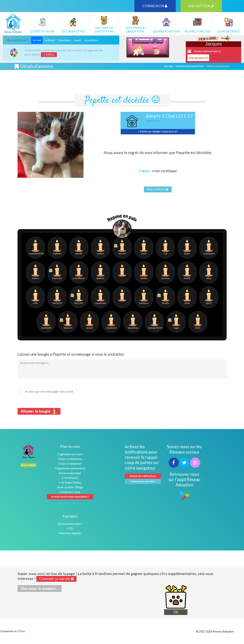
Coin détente (70, 478)
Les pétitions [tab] (91, 40)
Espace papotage (70, 473)
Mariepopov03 (198, 58)
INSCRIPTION (201, 6)
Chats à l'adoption (70, 463)
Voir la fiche (158, 189)
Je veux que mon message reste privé (49, 392)
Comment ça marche (57, 579)
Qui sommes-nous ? (70, 524)
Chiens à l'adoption (70, 459)
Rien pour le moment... (40, 588)
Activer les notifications (143, 476)
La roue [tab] (37, 40)
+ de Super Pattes (70, 482)
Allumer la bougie (39, 411)
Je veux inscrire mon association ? (70, 497)
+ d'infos (49, 54)
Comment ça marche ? (143, 481)
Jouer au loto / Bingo (70, 487)
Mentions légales (70, 533)
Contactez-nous (70, 492)
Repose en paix (122, 218)
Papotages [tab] (65, 40)
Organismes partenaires (70, 468)
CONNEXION (155, 6)
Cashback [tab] (50, 40)
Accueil (169, 66)
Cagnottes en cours (70, 454)
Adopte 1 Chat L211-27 (169, 116)
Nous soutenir (28, 465)
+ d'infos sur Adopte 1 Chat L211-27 (158, 132)
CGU (70, 528)
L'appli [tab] (77, 40)
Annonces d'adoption (190, 66)
